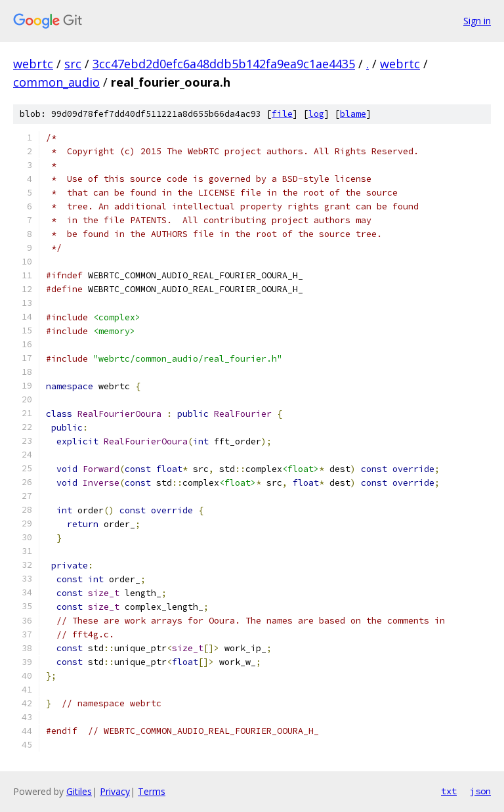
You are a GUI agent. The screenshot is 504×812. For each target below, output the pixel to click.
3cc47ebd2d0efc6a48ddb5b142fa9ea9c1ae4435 (224, 64)
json (480, 791)
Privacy (115, 791)
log (316, 114)
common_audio (56, 82)
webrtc (33, 64)
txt (449, 791)
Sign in (477, 21)
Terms (152, 791)
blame (353, 114)
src (73, 64)
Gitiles (79, 791)
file (282, 114)
